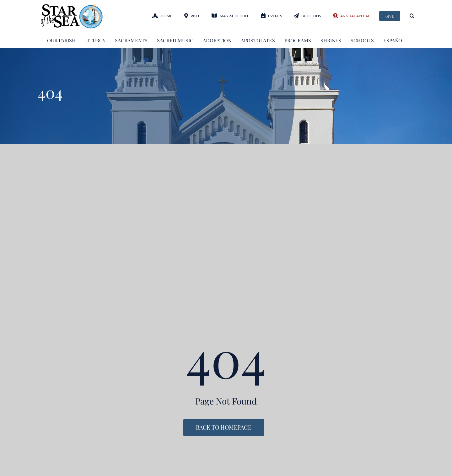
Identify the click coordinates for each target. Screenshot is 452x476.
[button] (412, 16)
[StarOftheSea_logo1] (72, 6)
